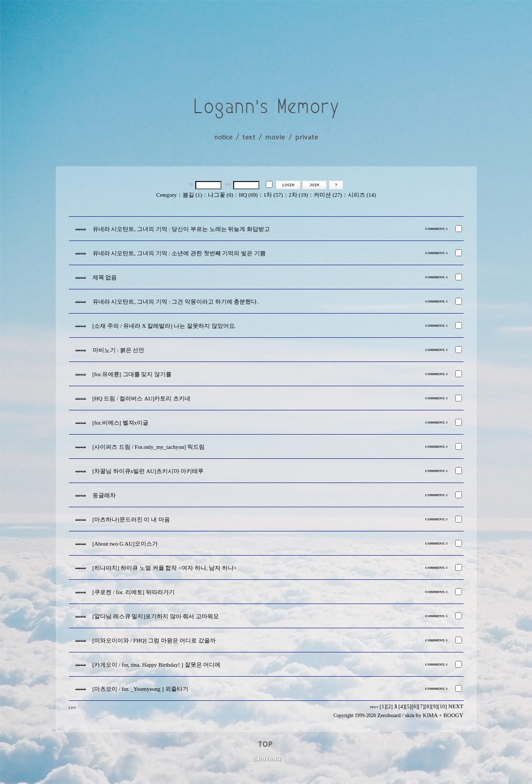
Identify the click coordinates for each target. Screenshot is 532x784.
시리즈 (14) (362, 195)
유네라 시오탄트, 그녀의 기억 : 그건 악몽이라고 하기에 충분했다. (176, 302)
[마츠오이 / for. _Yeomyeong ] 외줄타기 (140, 689)
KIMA (430, 715)
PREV (374, 707)
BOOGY (454, 715)
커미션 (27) (328, 195)
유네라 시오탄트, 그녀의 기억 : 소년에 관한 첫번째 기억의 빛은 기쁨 (179, 253)
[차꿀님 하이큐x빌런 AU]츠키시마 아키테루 (148, 471)
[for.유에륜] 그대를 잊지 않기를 (132, 374)
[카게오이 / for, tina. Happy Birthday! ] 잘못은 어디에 (157, 665)
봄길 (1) (192, 195)
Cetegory (167, 195)
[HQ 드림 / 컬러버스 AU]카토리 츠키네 (142, 399)
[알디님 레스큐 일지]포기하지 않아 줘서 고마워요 (156, 616)
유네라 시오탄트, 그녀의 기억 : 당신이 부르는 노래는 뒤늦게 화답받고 (182, 229)
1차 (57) (273, 195)
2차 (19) (299, 195)
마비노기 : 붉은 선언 (119, 350)
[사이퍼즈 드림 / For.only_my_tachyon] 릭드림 (149, 447)
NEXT (456, 706)
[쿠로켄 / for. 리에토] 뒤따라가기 (134, 592)
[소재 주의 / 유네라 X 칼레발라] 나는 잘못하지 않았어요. (164, 326)
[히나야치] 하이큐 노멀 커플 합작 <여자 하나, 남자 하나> (165, 568)
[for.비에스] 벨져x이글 (121, 423)
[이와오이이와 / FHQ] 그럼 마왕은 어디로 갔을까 (154, 641)
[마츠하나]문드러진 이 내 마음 (131, 520)
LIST (73, 707)
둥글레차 (104, 495)
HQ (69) (248, 195)
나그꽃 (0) (220, 195)
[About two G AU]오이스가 (125, 544)
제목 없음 (105, 278)
